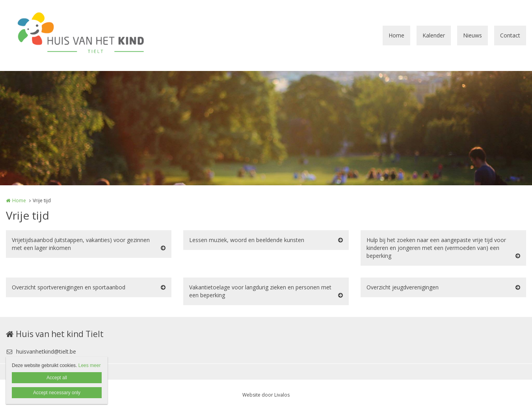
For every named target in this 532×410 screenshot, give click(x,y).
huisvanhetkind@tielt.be (41, 351)
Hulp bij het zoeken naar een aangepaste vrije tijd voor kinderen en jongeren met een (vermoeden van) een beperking (436, 248)
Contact (510, 35)
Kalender (434, 35)
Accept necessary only (57, 393)
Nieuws (472, 35)
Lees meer (90, 365)
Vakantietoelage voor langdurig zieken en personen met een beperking (260, 291)
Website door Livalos (266, 395)
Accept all (57, 378)
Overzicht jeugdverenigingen (403, 287)
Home (396, 35)
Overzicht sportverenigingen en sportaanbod (69, 287)
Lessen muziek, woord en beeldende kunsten (247, 240)
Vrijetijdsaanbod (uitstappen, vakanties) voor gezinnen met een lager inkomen (81, 244)
